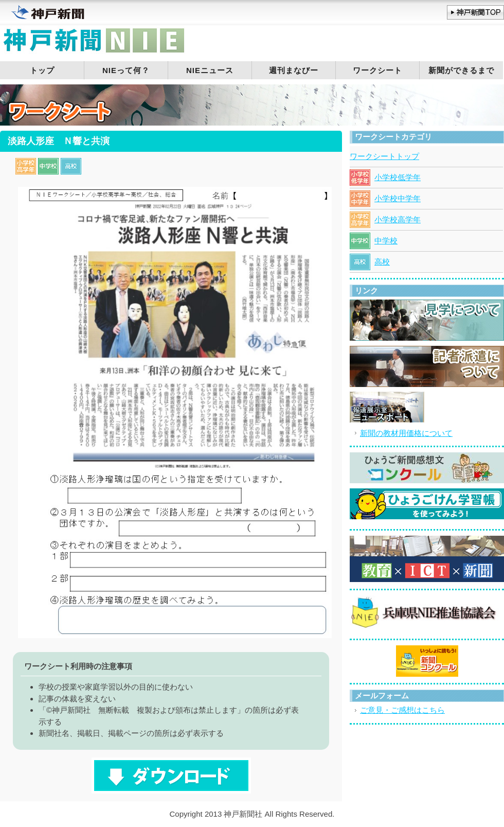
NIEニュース (210, 70)
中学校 (386, 241)
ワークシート (377, 70)
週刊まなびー (294, 70)
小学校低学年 (398, 177)
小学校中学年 (398, 198)
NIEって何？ (126, 70)
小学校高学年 (398, 219)
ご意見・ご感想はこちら (402, 710)
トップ (42, 70)
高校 (382, 262)
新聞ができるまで (461, 70)
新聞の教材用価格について (406, 433)
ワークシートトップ (384, 156)
